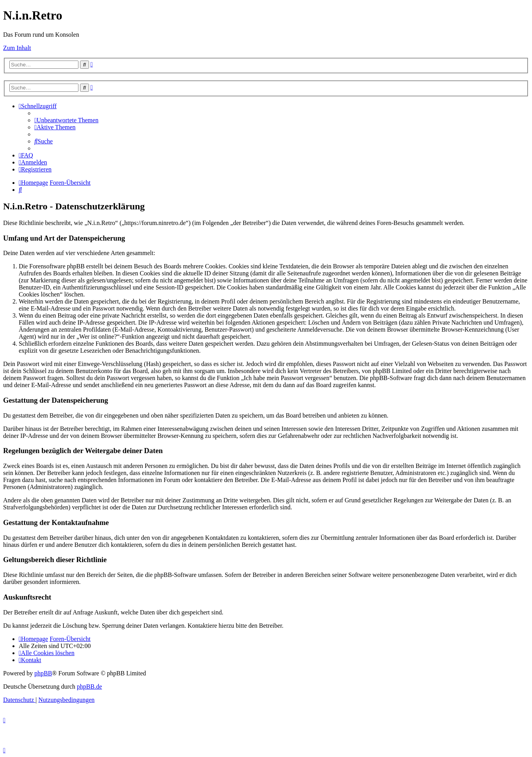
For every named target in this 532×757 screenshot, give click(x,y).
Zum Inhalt (17, 48)
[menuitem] (66, 120)
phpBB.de (89, 686)
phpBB (43, 673)
